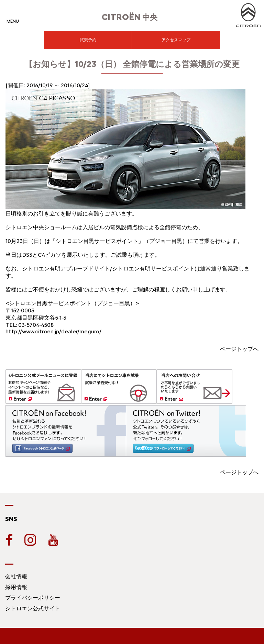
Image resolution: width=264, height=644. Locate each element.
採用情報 (16, 587)
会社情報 (16, 576)
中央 (130, 17)
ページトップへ (239, 349)
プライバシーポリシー (33, 598)
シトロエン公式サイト (33, 608)
